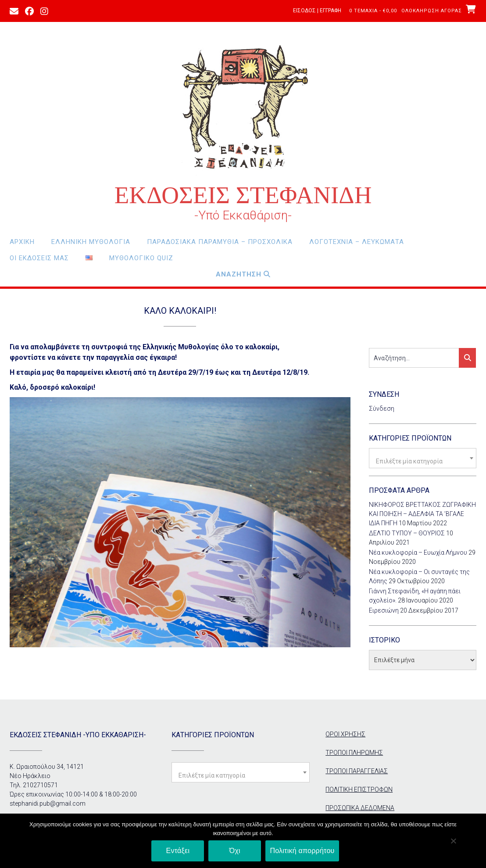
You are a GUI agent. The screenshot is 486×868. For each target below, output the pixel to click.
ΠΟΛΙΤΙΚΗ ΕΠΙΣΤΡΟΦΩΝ (359, 789)
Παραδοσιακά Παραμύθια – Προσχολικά (220, 242)
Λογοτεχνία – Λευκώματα (357, 242)
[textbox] (423, 461)
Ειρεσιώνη (384, 610)
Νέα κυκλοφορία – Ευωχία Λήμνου (418, 552)
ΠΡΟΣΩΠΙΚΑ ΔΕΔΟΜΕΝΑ (360, 808)
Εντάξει (178, 851)
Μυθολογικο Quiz (141, 258)
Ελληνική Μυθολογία (91, 242)
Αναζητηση (243, 274)
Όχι (235, 851)
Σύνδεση (382, 409)
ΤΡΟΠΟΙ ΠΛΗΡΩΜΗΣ (354, 753)
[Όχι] (453, 841)
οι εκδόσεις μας (39, 258)
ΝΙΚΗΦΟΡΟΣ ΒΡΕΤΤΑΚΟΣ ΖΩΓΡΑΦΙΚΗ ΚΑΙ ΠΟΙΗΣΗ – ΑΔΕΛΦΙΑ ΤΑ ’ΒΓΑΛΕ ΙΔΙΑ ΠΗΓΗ (422, 514)
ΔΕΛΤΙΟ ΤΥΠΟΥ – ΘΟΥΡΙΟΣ (407, 533)
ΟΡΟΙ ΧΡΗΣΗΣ (345, 734)
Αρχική (22, 242)
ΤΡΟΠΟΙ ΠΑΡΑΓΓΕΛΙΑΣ (357, 771)
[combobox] (423, 458)
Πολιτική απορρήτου (302, 851)
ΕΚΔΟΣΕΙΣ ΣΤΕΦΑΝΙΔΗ (243, 195)
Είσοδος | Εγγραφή (317, 11)
